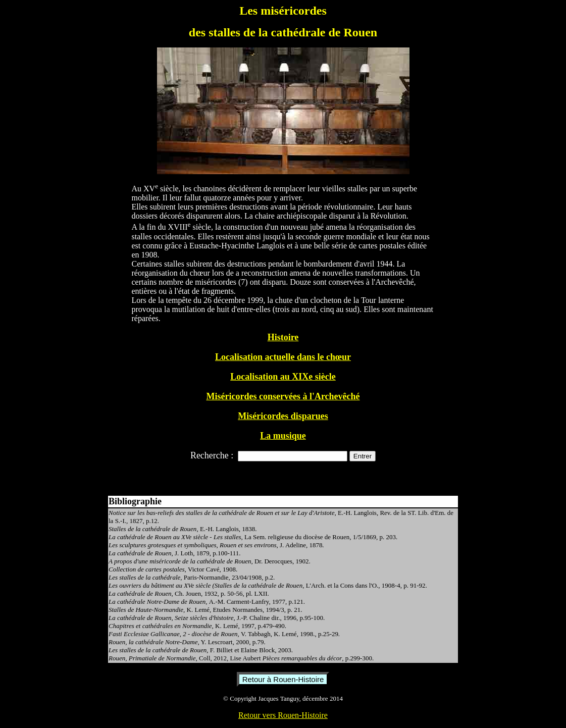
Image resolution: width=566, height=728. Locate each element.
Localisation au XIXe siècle (283, 377)
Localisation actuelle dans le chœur (283, 357)
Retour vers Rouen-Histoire (283, 715)
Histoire (283, 337)
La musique (283, 436)
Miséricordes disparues (283, 416)
